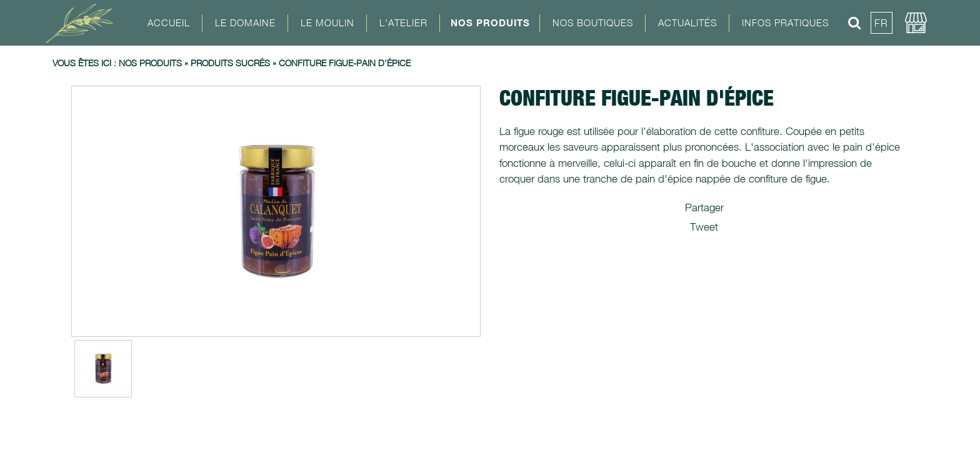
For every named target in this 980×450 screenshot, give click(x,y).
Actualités (687, 22)
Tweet (704, 227)
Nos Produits (490, 22)
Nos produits (150, 63)
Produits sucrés (230, 63)
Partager (704, 207)
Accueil (169, 22)
